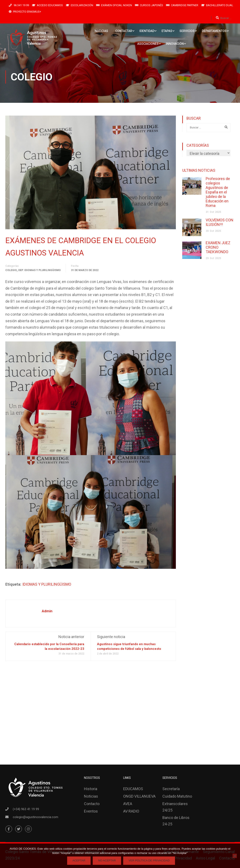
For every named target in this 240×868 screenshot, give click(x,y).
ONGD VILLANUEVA (139, 796)
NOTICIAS (101, 31)
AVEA (128, 804)
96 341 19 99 (21, 5)
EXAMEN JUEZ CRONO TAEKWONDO (218, 247)
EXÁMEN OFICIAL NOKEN (116, 5)
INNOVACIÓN (175, 44)
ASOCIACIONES (148, 44)
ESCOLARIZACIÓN (82, 5)
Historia (91, 789)
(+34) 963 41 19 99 (26, 809)
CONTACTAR (124, 31)
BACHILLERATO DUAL (220, 5)
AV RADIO (131, 811)
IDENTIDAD (147, 31)
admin (47, 611)
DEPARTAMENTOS (214, 31)
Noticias (91, 796)
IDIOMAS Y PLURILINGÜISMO (47, 584)
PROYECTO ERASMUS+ (27, 12)
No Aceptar (107, 860)
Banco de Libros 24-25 (176, 821)
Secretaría (171, 789)
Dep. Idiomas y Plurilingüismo (40, 270)
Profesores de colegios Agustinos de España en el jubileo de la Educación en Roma (218, 192)
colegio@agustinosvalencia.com (35, 817)
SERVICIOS (187, 31)
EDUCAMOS (133, 789)
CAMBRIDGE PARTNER (185, 5)
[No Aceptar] (235, 856)
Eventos (91, 811)
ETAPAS (167, 31)
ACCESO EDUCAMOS (50, 5)
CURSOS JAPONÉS (151, 5)
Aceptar (79, 860)
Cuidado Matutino (177, 796)
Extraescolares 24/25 (175, 807)
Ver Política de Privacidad (149, 860)
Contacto (92, 804)
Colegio (11, 270)
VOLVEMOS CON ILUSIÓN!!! (220, 222)
